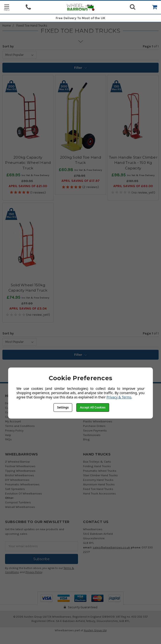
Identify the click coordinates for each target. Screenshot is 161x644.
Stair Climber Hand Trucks (100, 475)
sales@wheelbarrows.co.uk (111, 547)
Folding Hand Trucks (97, 466)
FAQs (8, 439)
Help (8, 435)
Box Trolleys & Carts (97, 462)
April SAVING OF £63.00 (133, 186)
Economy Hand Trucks (98, 480)
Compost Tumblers (18, 502)
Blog (86, 439)
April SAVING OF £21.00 (28, 186)
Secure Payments (95, 430)
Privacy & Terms (119, 397)
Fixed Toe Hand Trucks (32, 26)
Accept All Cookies (93, 407)
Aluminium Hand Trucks (99, 484)
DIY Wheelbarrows (17, 480)
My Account (13, 421)
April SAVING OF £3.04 (28, 308)
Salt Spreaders (15, 489)
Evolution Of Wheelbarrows (24, 493)
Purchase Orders (94, 426)
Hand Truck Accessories (99, 493)
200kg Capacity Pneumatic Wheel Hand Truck (28, 163)
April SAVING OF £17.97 (80, 181)
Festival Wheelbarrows (20, 466)
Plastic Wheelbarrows (98, 421)
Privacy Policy (14, 430)
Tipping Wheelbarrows (20, 471)
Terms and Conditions (20, 426)
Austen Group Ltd (95, 630)
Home (7, 26)
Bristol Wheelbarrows (20, 475)
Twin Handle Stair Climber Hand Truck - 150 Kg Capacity (133, 163)
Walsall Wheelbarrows (20, 507)
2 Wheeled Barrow (17, 462)
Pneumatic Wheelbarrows (22, 484)
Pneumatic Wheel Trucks (100, 471)
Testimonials (92, 435)
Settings (63, 407)
